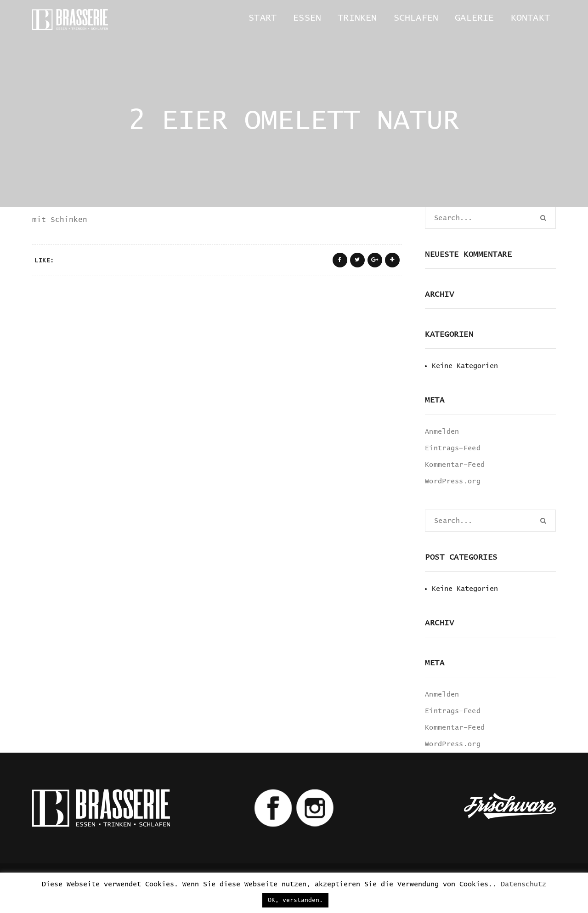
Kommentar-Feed (455, 465)
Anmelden (442, 432)
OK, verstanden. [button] (295, 900)
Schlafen (416, 18)
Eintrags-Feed (453, 448)
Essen (307, 18)
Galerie (474, 18)
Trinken (357, 18)
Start (263, 18)
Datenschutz (523, 884)
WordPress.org (453, 481)
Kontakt (530, 18)
